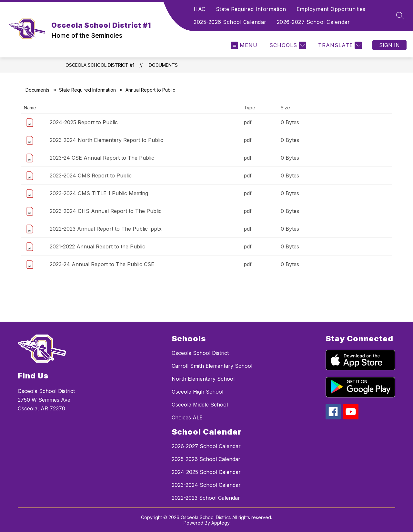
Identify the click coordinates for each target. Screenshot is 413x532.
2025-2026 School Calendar (230, 22)
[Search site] (400, 15)
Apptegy (221, 523)
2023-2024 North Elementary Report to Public (106, 140)
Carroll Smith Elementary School (212, 366)
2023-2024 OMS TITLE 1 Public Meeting (99, 193)
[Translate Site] (339, 45)
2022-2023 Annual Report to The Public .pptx (106, 229)
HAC (200, 9)
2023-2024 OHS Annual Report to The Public (106, 211)
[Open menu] (244, 45)
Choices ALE (187, 417)
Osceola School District (200, 353)
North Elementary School (203, 379)
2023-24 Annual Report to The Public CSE (102, 264)
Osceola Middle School (200, 405)
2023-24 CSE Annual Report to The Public (102, 158)
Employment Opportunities (331, 9)
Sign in (389, 45)
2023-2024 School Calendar (206, 485)
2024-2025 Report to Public (84, 122)
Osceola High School (197, 392)
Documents (163, 65)
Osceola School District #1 (100, 65)
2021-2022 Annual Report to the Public (97, 246)
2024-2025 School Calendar (206, 472)
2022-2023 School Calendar (206, 498)
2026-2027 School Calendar (313, 22)
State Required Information (251, 9)
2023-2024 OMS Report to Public (91, 176)
